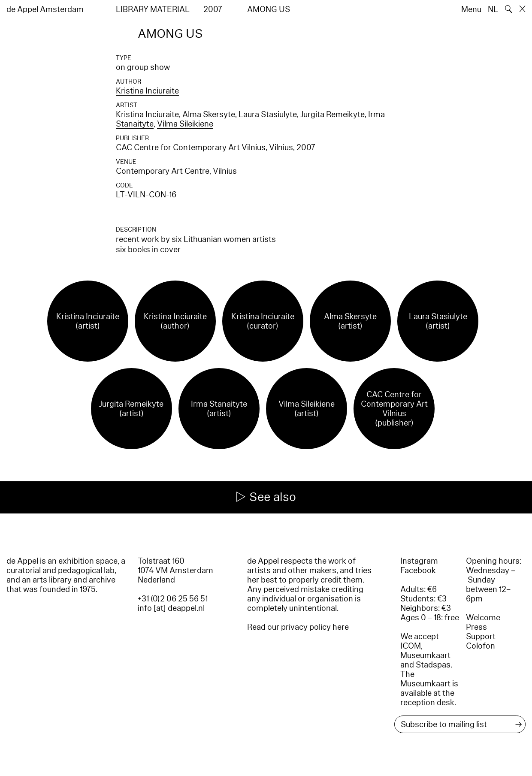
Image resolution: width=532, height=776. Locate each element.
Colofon (481, 646)
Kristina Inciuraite (147, 91)
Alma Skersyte (209, 115)
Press (476, 627)
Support (481, 637)
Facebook (418, 571)
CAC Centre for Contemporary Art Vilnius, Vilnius (204, 148)
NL (493, 9)
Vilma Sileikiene (185, 124)
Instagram (419, 561)
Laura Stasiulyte (268, 115)
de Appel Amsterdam (45, 9)
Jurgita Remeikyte (332, 115)
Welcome (483, 618)
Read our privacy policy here (298, 627)
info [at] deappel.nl (171, 608)
